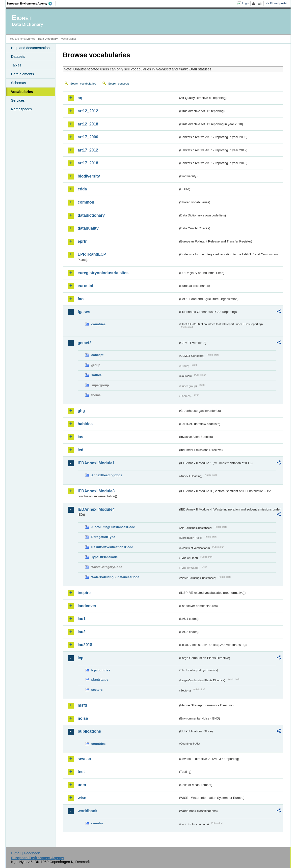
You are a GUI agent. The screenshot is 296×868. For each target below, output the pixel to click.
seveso (84, 759)
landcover (87, 606)
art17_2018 (88, 163)
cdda (82, 189)
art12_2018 (88, 124)
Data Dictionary (48, 39)
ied (81, 450)
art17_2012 (88, 150)
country (97, 823)
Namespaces (22, 109)
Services (18, 100)
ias (81, 437)
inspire (84, 593)
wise (82, 798)
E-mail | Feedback (26, 853)
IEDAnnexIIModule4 (96, 509)
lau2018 (85, 645)
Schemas (19, 83)
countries (99, 324)
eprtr (82, 241)
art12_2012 (88, 111)
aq (80, 98)
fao (81, 299)
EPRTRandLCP (92, 254)
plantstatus (100, 679)
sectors (97, 690)
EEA (31, 3)
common (86, 202)
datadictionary (91, 215)
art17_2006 (88, 137)
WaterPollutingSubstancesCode (115, 577)
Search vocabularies (83, 84)
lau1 (82, 619)
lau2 (82, 632)
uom (82, 785)
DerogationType (103, 537)
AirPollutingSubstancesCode (113, 527)
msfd (82, 705)
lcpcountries (101, 670)
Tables (16, 65)
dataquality (88, 228)
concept (97, 355)
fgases (84, 312)
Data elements (23, 74)
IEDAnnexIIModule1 (96, 463)
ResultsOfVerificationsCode (112, 547)
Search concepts (119, 84)
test (81, 772)
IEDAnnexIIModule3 (96, 491)
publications (89, 731)
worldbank (88, 811)
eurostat (86, 286)
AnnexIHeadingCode (107, 475)
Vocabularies (22, 92)
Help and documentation (30, 48)
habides (85, 424)
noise (83, 718)
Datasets (18, 57)
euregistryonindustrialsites (103, 273)
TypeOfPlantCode (105, 557)
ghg (81, 411)
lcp (81, 658)
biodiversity (89, 176)
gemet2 (85, 343)
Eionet (31, 39)
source (97, 375)
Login (245, 3)
